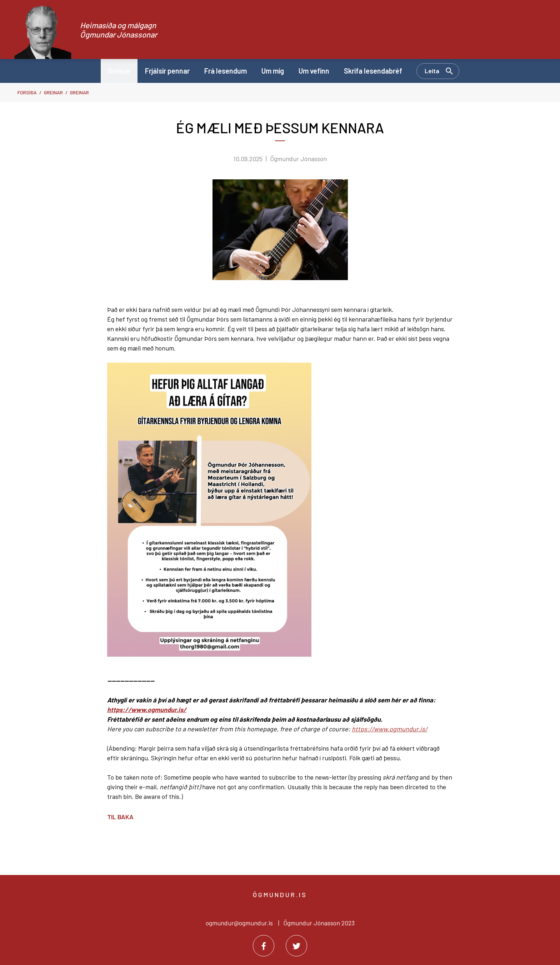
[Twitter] (296, 946)
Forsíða (27, 92)
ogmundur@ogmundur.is (239, 923)
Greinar (53, 92)
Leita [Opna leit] (432, 71)
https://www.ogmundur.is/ (147, 710)
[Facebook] (264, 946)
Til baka (120, 817)
